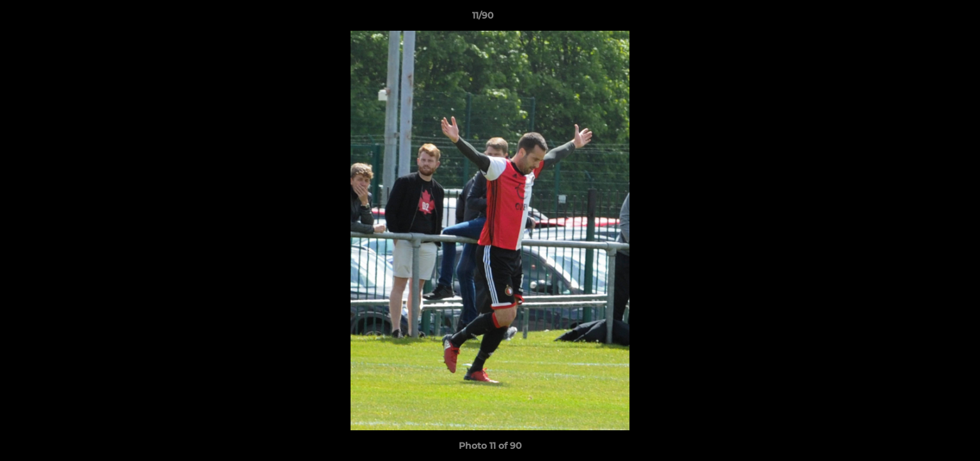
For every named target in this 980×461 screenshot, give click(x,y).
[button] (926, 19)
